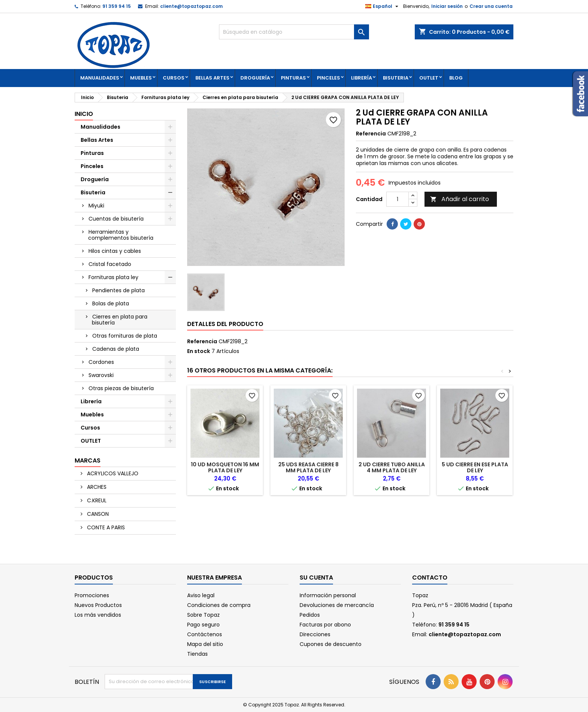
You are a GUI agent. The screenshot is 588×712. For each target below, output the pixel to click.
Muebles (141, 78)
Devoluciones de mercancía (337, 605)
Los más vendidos (98, 615)
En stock (199, 351)
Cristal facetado (110, 264)
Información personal (328, 595)
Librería (361, 78)
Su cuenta (316, 578)
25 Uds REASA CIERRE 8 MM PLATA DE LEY (308, 467)
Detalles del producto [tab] (225, 324)
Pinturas (293, 78)
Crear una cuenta (491, 6)
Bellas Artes (212, 78)
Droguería (255, 78)
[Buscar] (294, 32)
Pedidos (310, 615)
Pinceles (328, 78)
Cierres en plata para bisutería (120, 320)
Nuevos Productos (98, 605)
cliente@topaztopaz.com (191, 6)
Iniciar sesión (447, 6)
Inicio (84, 114)
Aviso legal (201, 595)
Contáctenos (205, 634)
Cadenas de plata (116, 349)
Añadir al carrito (460, 199)
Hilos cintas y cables (115, 251)
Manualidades (100, 78)
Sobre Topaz (203, 615)
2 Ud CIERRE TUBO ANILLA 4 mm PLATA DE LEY (392, 467)
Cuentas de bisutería (116, 219)
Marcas (88, 460)
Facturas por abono (325, 625)
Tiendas (197, 654)
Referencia (371, 134)
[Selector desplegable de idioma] (383, 6)
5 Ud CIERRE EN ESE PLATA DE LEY (475, 467)
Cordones (101, 362)
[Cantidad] (397, 199)
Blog (456, 78)
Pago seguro (203, 625)
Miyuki (96, 206)
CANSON (97, 514)
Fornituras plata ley (113, 277)
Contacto (430, 578)
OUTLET (429, 78)
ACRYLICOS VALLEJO (112, 473)
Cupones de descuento (331, 644)
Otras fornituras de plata (125, 336)
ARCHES (96, 487)
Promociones (92, 595)
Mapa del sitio (205, 644)
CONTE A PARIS (105, 527)
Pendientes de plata (118, 290)
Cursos (174, 78)
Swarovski (101, 375)
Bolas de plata (111, 303)
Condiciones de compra (219, 605)
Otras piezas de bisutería (121, 388)
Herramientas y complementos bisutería (121, 235)
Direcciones (315, 634)
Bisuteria (396, 78)
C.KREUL (96, 500)
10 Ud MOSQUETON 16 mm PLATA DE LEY (225, 467)
